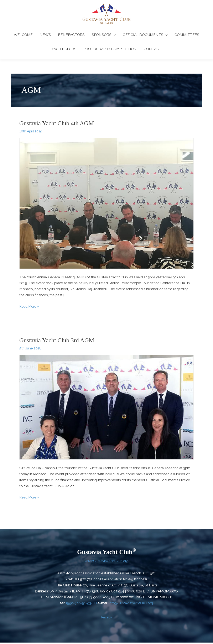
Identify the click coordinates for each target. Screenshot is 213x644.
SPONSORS (102, 37)
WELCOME (23, 37)
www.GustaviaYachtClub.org (106, 562)
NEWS (45, 37)
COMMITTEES (187, 37)
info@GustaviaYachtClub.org (131, 605)
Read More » (30, 307)
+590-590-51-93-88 (81, 605)
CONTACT (153, 51)
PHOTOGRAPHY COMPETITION (110, 51)
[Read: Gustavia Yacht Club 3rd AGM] (106, 408)
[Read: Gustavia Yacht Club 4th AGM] (106, 205)
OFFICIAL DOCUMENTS (143, 37)
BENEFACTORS (71, 37)
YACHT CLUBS (64, 51)
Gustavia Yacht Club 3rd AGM (58, 342)
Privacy (107, 619)
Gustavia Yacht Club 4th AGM (58, 125)
